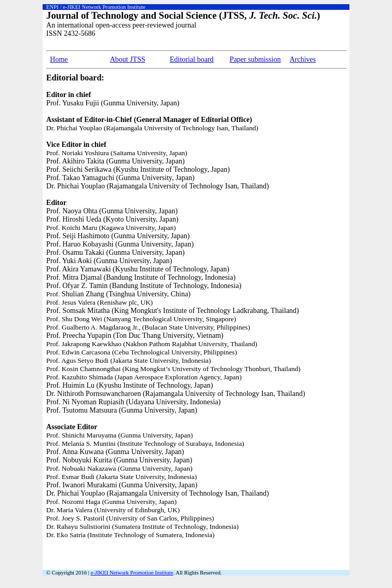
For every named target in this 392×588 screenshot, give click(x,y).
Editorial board (192, 59)
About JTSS (128, 59)
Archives (303, 59)
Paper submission (255, 59)
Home (59, 59)
